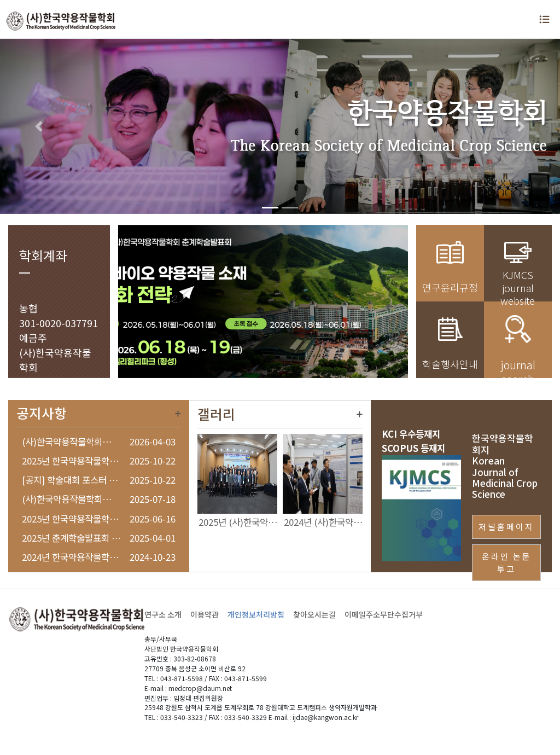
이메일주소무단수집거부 (384, 614)
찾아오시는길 (314, 614)
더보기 (178, 414)
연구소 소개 (163, 614)
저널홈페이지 (506, 527)
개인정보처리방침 (256, 614)
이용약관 (205, 614)
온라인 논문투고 (507, 562)
